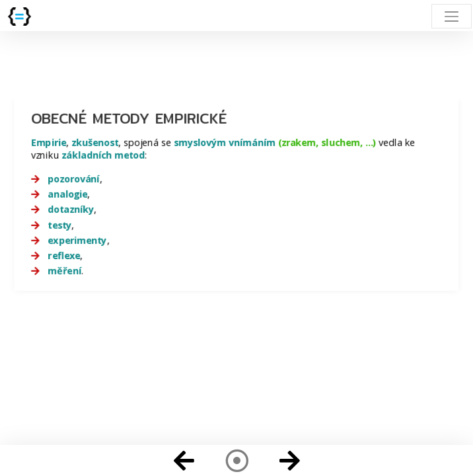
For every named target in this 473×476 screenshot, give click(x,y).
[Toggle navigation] (452, 16)
